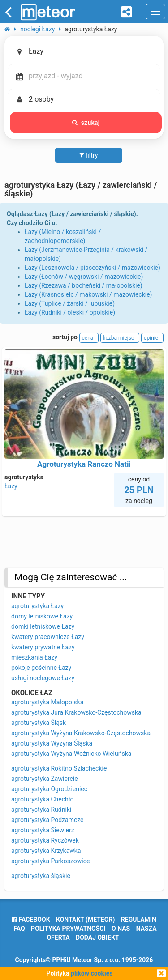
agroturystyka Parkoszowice (50, 861)
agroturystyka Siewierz (43, 830)
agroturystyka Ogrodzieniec (49, 789)
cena (89, 338)
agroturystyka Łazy (37, 606)
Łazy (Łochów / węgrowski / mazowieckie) (84, 277)
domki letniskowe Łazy (43, 626)
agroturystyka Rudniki (41, 810)
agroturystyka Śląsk (39, 723)
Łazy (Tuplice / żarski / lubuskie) (70, 303)
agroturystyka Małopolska (47, 702)
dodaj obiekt (97, 937)
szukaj (86, 123)
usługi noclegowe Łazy (43, 678)
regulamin (139, 920)
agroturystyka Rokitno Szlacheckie (59, 768)
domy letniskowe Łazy (42, 616)
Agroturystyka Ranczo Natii (84, 464)
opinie (152, 338)
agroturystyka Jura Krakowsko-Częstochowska (76, 712)
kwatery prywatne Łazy (43, 647)
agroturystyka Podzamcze (47, 820)
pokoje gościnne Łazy (41, 668)
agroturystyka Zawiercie (45, 779)
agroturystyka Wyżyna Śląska (52, 743)
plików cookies (92, 973)
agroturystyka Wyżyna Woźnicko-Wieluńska (71, 754)
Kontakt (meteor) (85, 920)
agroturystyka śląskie (41, 876)
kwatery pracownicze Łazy (48, 637)
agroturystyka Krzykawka (46, 851)
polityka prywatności (68, 929)
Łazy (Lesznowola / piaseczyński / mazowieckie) (93, 268)
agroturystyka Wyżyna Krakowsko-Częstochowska (81, 733)
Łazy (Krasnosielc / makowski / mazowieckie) (88, 294)
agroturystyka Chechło (43, 799)
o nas (121, 929)
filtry (89, 155)
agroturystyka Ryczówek (45, 840)
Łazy (11, 486)
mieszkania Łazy (34, 657)
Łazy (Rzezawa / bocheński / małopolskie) (84, 285)
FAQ (19, 929)
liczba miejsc (120, 338)
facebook (31, 920)
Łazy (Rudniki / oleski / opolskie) (70, 312)
